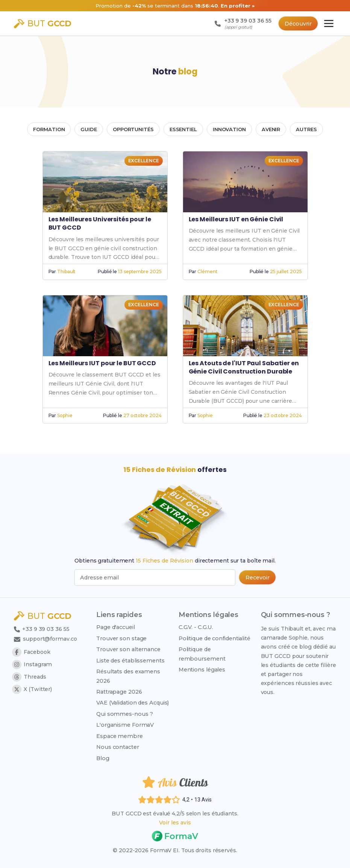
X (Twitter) (32, 689)
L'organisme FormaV (125, 725)
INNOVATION (229, 129)
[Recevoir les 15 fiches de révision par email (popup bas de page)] (257, 578)
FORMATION (49, 129)
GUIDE (89, 129)
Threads (29, 677)
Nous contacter (118, 747)
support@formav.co (46, 639)
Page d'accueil (116, 627)
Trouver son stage (121, 638)
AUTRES (306, 129)
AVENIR (271, 129)
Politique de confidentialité (214, 638)
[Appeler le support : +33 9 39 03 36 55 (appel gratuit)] (241, 24)
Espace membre (120, 736)
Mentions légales (202, 669)
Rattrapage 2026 (119, 691)
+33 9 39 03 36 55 (42, 629)
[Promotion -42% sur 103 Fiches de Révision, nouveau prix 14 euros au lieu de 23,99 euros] (175, 6)
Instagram (32, 665)
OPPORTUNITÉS (133, 129)
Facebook (32, 652)
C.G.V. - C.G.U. (196, 627)
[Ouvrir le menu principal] (329, 23)
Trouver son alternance (128, 649)
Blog (103, 758)
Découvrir (298, 24)
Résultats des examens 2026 (128, 676)
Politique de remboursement (202, 653)
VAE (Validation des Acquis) (133, 703)
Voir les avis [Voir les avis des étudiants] (175, 823)
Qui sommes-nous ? (125, 714)
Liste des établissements (130, 660)
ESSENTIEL (183, 129)
